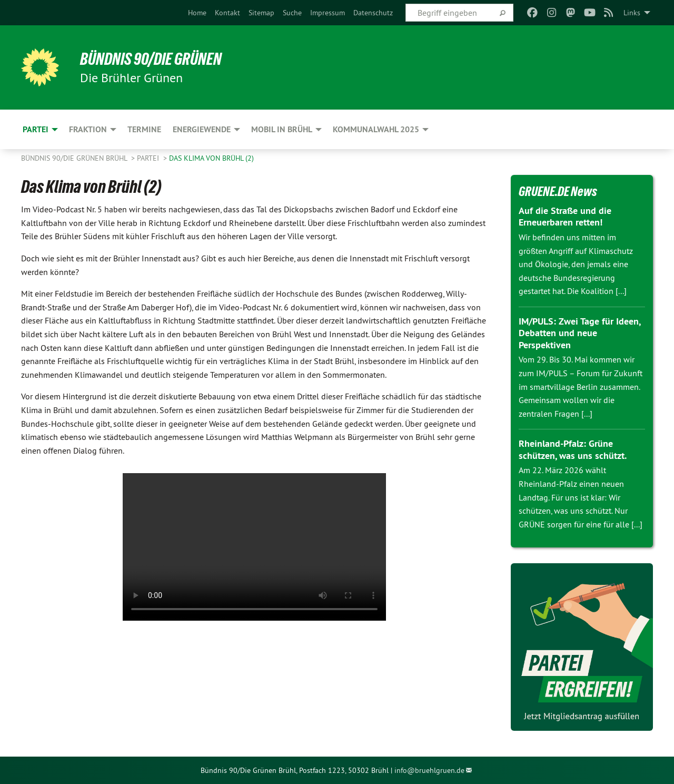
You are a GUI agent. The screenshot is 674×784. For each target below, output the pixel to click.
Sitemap (261, 13)
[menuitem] (197, 13)
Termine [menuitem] (144, 129)
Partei (149, 158)
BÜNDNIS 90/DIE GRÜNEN (151, 59)
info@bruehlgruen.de (429, 770)
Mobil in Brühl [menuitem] (282, 129)
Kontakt (227, 13)
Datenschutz (373, 13)
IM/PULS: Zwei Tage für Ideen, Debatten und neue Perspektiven (579, 333)
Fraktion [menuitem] (88, 129)
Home (197, 13)
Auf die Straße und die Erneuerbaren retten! (565, 217)
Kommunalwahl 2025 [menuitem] (376, 129)
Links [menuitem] (632, 13)
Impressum (328, 13)
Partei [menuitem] (36, 129)
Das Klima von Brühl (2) (211, 158)
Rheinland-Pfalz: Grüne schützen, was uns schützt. (573, 449)
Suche (292, 13)
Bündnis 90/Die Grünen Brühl (75, 158)
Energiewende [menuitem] (202, 129)
